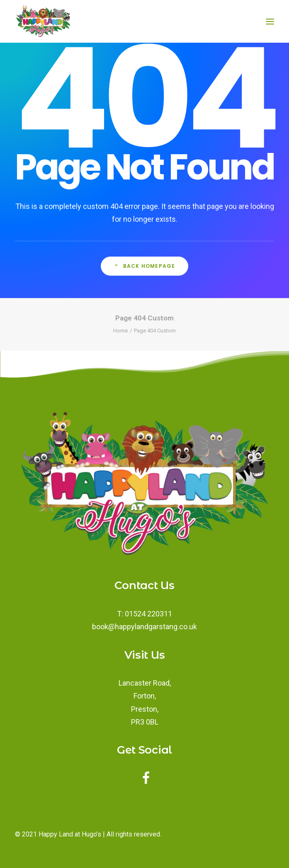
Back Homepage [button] (145, 266)
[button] (146, 782)
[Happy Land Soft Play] (43, 21)
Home (120, 331)
